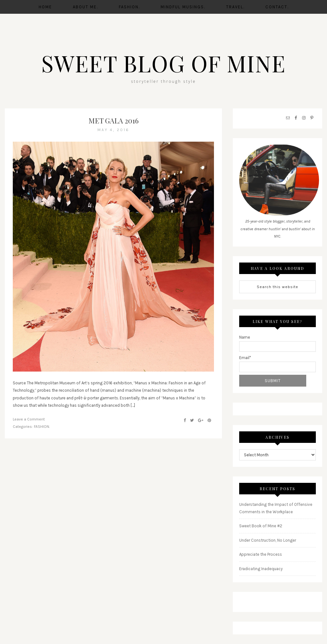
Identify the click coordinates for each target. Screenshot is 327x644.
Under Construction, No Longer (268, 540)
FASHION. (42, 427)
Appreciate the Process (261, 554)
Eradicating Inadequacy (261, 569)
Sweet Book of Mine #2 (261, 526)
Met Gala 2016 (114, 121)
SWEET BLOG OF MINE (163, 63)
